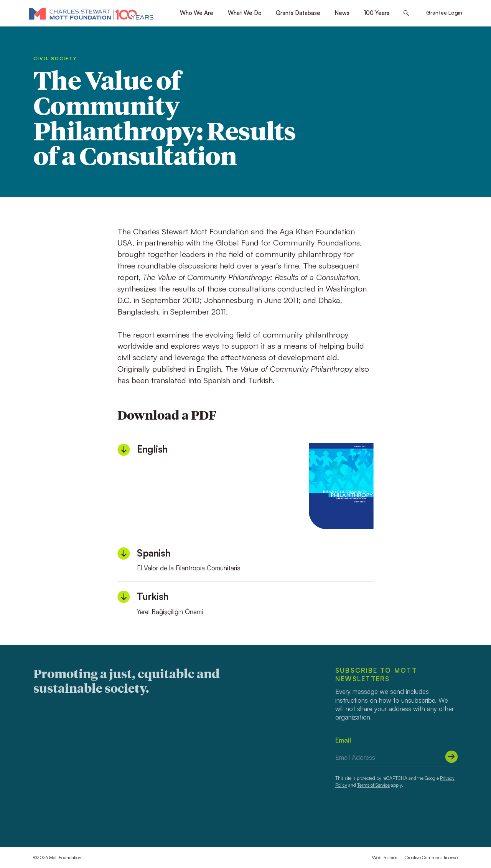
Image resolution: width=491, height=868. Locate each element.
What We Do (245, 13)
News (342, 13)
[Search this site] (406, 13)
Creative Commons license (431, 857)
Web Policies (385, 857)
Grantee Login (444, 12)
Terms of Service (373, 785)
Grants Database (298, 13)
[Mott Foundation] (91, 13)
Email (343, 740)
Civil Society (55, 58)
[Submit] (451, 757)
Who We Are (197, 13)
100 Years (377, 13)
